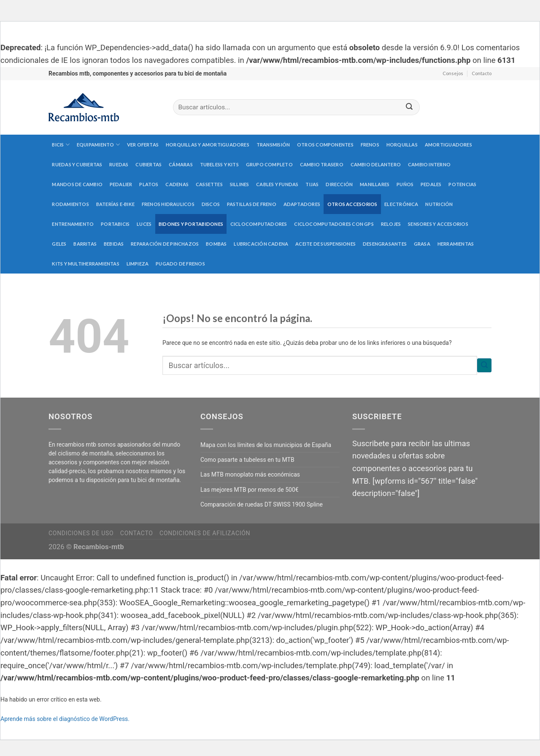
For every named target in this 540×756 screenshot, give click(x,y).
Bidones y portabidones (191, 224)
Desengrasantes (385, 244)
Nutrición (439, 204)
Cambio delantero (376, 164)
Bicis (61, 145)
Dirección (339, 184)
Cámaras (181, 164)
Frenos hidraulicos (168, 204)
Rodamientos (70, 204)
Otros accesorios (352, 204)
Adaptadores (302, 204)
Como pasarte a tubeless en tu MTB (247, 460)
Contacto (482, 73)
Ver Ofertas (143, 145)
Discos (211, 204)
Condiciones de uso (81, 533)
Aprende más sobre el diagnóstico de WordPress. (65, 719)
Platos (149, 184)
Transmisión (273, 145)
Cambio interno (429, 164)
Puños (405, 184)
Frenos (370, 145)
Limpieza (138, 264)
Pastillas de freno (252, 204)
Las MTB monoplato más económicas (250, 474)
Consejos (453, 73)
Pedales (431, 184)
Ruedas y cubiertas (77, 164)
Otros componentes (325, 145)
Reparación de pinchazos (165, 244)
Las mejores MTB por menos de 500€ (250, 490)
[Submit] (409, 107)
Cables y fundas (277, 184)
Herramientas (456, 244)
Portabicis (115, 224)
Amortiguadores (448, 145)
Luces (144, 224)
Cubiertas (148, 164)
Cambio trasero (322, 164)
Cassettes (209, 184)
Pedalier (121, 184)
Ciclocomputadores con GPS (334, 224)
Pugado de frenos (180, 264)
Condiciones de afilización (205, 533)
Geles (59, 244)
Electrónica (401, 204)
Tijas (312, 184)
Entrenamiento (73, 224)
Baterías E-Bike (115, 204)
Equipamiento (98, 145)
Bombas (216, 244)
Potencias (462, 184)
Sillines (240, 184)
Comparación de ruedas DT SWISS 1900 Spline (262, 504)
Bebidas (114, 244)
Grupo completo (269, 164)
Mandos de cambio (77, 184)
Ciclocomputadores (259, 224)
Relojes (391, 224)
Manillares (375, 184)
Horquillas (402, 145)
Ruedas (119, 164)
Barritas (85, 244)
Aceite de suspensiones (325, 244)
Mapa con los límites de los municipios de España (266, 445)
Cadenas (177, 184)
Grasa (422, 244)
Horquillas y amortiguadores (208, 145)
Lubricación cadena (261, 244)
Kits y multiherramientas (85, 264)
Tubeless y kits (219, 164)
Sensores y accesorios (438, 224)
